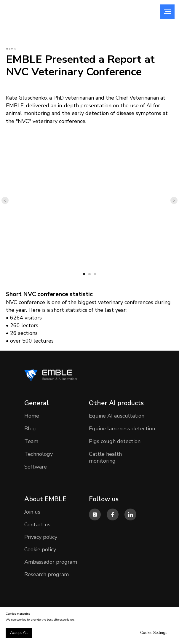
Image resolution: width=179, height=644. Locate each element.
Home (32, 416)
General (37, 403)
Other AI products (116, 403)
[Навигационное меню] (167, 12)
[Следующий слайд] (174, 200)
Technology (39, 454)
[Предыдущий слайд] (5, 200)
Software (36, 467)
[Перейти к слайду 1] (84, 274)
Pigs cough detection (115, 441)
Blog (30, 429)
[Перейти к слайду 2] (89, 274)
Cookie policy (40, 549)
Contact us (37, 525)
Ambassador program (51, 562)
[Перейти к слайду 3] (95, 274)
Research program (47, 574)
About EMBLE (45, 499)
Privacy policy (41, 537)
